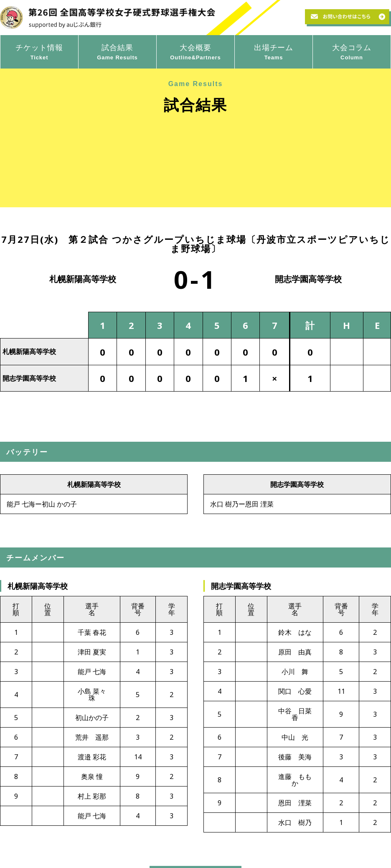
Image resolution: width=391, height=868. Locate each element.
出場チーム (274, 52)
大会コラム (352, 52)
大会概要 (195, 52)
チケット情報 (39, 52)
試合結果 (117, 52)
